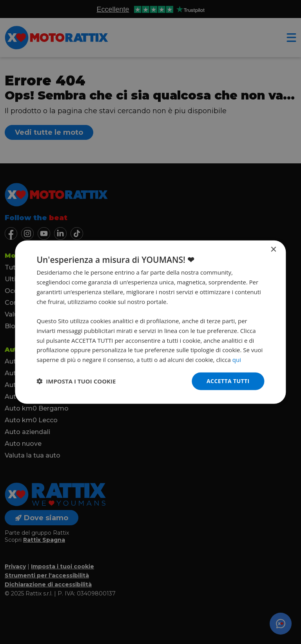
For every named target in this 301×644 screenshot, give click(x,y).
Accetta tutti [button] (228, 381)
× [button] (273, 250)
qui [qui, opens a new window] (237, 360)
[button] (76, 381)
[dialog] (150, 322)
